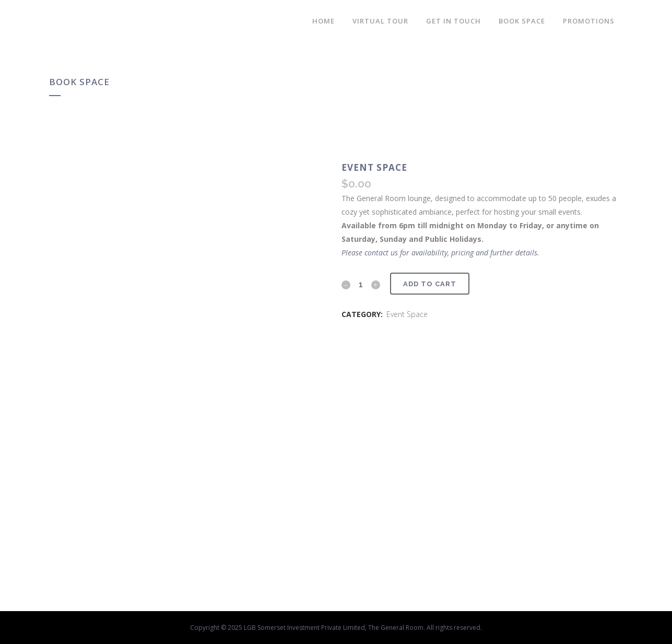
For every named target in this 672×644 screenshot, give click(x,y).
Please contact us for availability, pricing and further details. (440, 253)
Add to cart (430, 284)
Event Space (407, 314)
